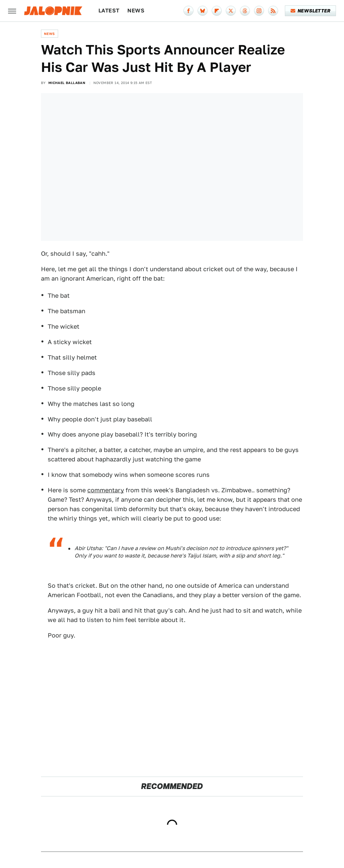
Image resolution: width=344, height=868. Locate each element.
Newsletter (311, 11)
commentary (106, 490)
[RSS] (273, 11)
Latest (109, 11)
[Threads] (245, 11)
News (136, 11)
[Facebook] (188, 11)
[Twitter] (231, 11)
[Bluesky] (203, 11)
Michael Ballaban (67, 83)
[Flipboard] (217, 11)
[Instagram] (259, 11)
